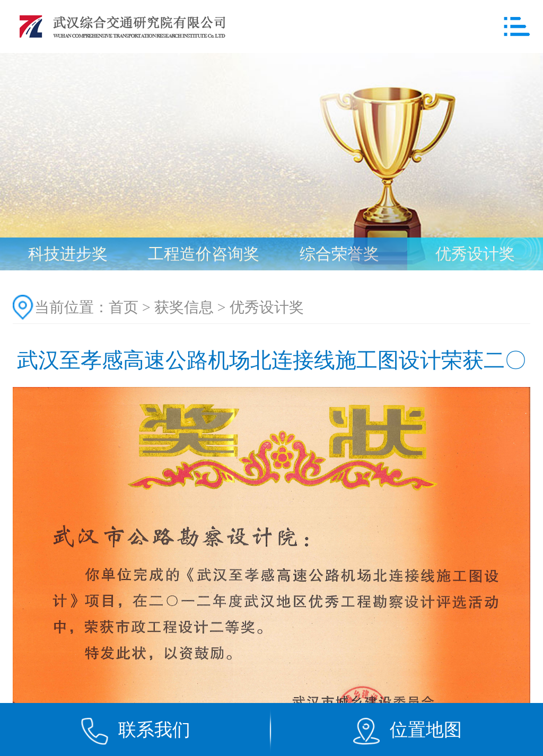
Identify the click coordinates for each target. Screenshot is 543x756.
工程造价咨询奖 (204, 254)
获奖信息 (184, 307)
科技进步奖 (68, 254)
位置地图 (426, 729)
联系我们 (154, 729)
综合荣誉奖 (339, 254)
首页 (124, 307)
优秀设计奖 (475, 254)
